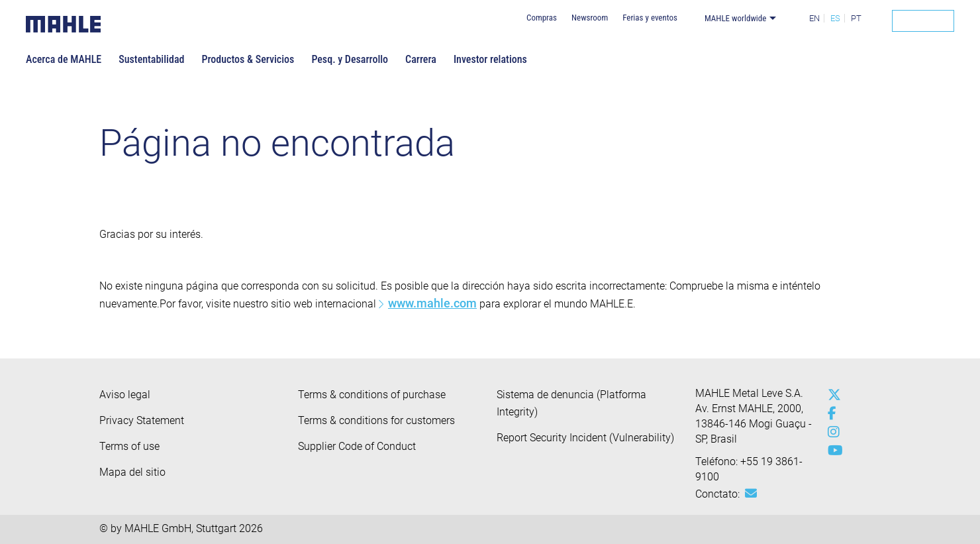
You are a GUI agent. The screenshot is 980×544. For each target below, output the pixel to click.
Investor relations (490, 59)
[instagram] (831, 432)
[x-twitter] (831, 395)
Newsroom (590, 18)
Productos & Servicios (248, 59)
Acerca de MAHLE (64, 59)
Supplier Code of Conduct (357, 446)
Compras (542, 18)
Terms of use (129, 446)
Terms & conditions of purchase (372, 395)
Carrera (421, 59)
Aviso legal (125, 395)
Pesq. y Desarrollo (350, 59)
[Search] (923, 21)
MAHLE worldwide (735, 18)
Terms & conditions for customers (376, 420)
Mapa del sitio (132, 472)
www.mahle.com (432, 303)
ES (835, 18)
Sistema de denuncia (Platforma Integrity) (571, 403)
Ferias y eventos (650, 18)
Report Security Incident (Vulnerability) (585, 438)
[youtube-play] (831, 451)
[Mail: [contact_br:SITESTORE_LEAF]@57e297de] (751, 494)
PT (856, 18)
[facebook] (831, 413)
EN (814, 18)
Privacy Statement (142, 420)
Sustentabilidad (151, 59)
